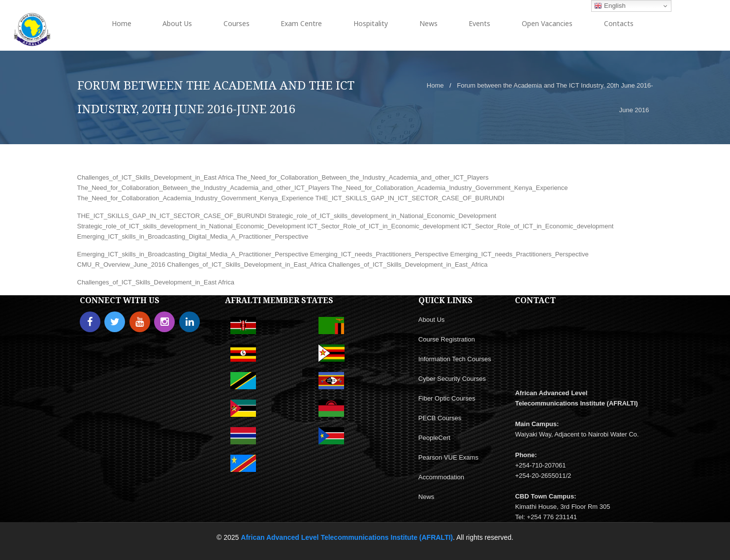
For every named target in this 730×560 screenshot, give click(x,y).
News (427, 497)
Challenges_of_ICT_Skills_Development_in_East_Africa (247, 264)
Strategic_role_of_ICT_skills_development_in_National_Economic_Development (382, 216)
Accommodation (441, 477)
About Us (431, 320)
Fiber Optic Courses (447, 398)
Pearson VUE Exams (448, 457)
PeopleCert (434, 438)
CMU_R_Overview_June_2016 (121, 264)
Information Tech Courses (455, 359)
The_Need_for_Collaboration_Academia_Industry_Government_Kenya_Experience (450, 188)
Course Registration (447, 339)
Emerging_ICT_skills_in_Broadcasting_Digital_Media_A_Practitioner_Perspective (193, 236)
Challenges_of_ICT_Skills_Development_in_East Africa (156, 177)
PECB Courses (440, 418)
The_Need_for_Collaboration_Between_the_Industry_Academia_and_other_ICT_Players (362, 177)
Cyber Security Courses (452, 379)
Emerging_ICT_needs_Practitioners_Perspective (379, 254)
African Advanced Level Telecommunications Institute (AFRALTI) (347, 537)
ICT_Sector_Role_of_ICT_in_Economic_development (383, 226)
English (610, 6)
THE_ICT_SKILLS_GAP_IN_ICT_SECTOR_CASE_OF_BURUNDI (410, 198)
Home (435, 85)
